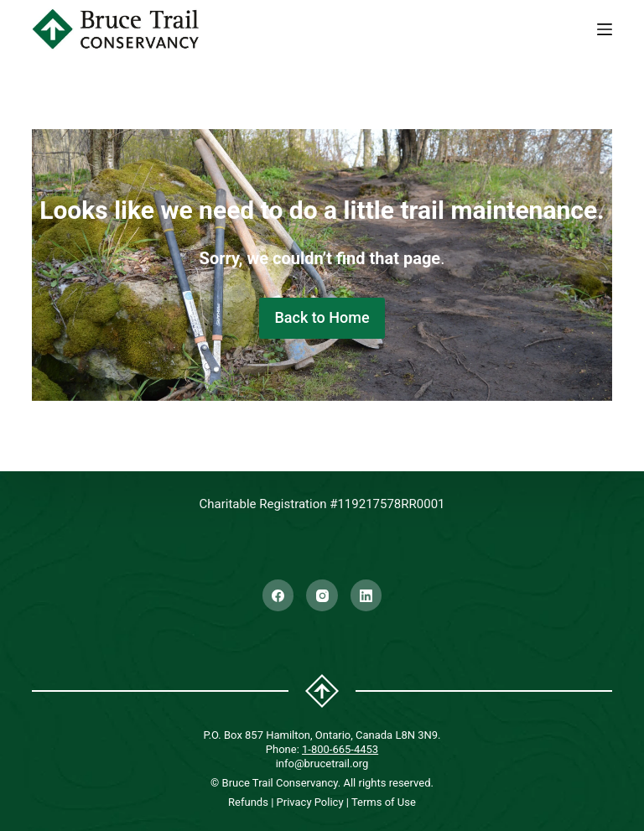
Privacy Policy (310, 802)
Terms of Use (384, 802)
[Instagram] (322, 595)
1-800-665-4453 (340, 749)
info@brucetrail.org (322, 763)
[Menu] (605, 29)
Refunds (248, 802)
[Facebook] (278, 595)
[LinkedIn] (366, 595)
